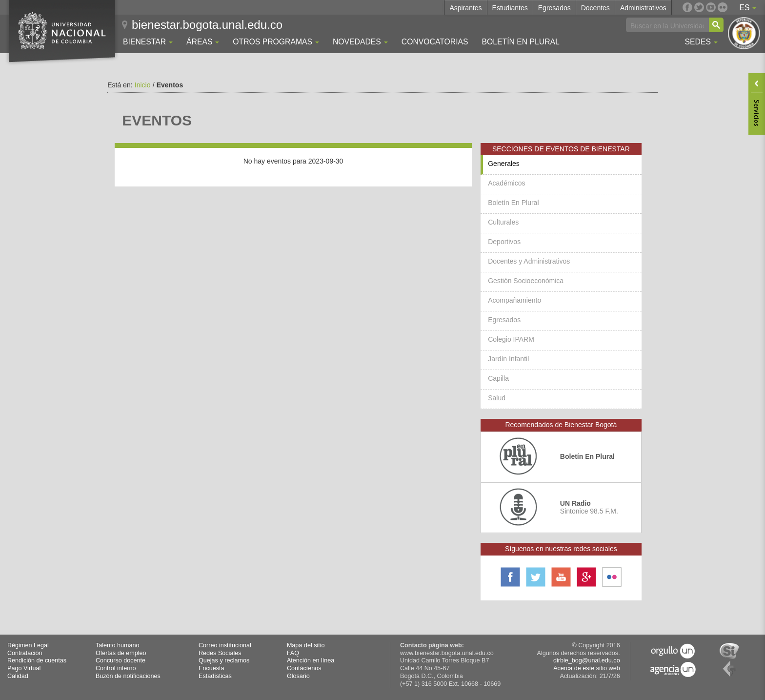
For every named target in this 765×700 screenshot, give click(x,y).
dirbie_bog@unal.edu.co (587, 660)
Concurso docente (121, 660)
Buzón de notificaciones (128, 676)
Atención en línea (311, 660)
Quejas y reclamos (224, 660)
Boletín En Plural (520, 42)
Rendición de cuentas (37, 660)
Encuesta (211, 668)
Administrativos (643, 8)
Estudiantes (510, 8)
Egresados (554, 8)
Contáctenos (304, 668)
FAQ (293, 653)
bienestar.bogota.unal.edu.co (207, 25)
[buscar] (667, 25)
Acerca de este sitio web (587, 668)
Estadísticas (215, 676)
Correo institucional (225, 645)
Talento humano (118, 645)
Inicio (143, 85)
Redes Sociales (220, 653)
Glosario (298, 676)
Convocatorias (435, 42)
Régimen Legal (28, 645)
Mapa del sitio (306, 645)
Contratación (25, 653)
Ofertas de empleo (121, 653)
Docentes (595, 8)
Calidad (18, 676)
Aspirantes (465, 8)
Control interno (116, 668)
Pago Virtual (24, 668)
